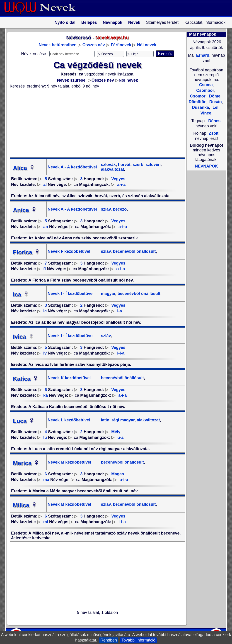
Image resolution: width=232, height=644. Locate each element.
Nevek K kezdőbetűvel (69, 378)
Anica (25, 210)
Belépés (89, 22)
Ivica (24, 337)
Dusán (215, 102)
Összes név (94, 45)
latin (105, 420)
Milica (25, 505)
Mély (116, 432)
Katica (26, 379)
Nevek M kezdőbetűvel (69, 462)
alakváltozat (113, 169)
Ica (21, 294)
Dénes (214, 121)
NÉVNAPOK (206, 166)
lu (45, 437)
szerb (138, 165)
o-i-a (121, 269)
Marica (26, 463)
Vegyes (118, 179)
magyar (108, 294)
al (45, 185)
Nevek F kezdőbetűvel (69, 251)
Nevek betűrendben (58, 45)
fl (45, 269)
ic (45, 311)
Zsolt (214, 133)
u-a (120, 437)
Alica (24, 168)
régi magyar (123, 420)
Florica (27, 252)
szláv (106, 209)
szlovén (153, 165)
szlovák (108, 165)
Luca (24, 421)
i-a (120, 311)
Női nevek (147, 45)
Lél (215, 107)
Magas (118, 474)
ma (46, 480)
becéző (119, 209)
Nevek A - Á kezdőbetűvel (72, 167)
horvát (124, 165)
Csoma (206, 85)
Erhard (202, 55)
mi (46, 522)
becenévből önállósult (134, 251)
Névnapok (113, 22)
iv (45, 353)
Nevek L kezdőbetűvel (69, 420)
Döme (214, 96)
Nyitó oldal (65, 22)
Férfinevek (121, 45)
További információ (138, 640)
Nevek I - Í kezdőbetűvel (71, 294)
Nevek (134, 22)
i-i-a (121, 353)
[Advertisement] (95, 123)
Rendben (109, 640)
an (46, 227)
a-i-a (121, 185)
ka (46, 395)
